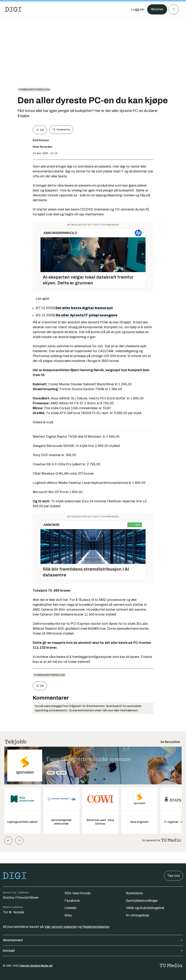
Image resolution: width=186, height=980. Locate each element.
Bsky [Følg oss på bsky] (68, 915)
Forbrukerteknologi (34, 90)
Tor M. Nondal (14, 912)
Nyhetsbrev (135, 893)
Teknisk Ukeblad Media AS (36, 966)
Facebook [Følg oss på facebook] (72, 901)
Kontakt (93, 951)
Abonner (157, 9)
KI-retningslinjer (138, 915)
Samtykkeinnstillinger (142, 901)
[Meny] (174, 9)
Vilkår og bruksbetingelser (145, 908)
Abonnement (93, 940)
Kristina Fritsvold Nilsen (21, 898)
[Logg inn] (138, 9)
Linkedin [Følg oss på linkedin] (71, 908)
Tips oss (174, 876)
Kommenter (61, 130)
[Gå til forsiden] (13, 9)
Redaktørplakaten (96, 927)
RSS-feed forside (77, 893)
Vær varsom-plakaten (61, 927)
